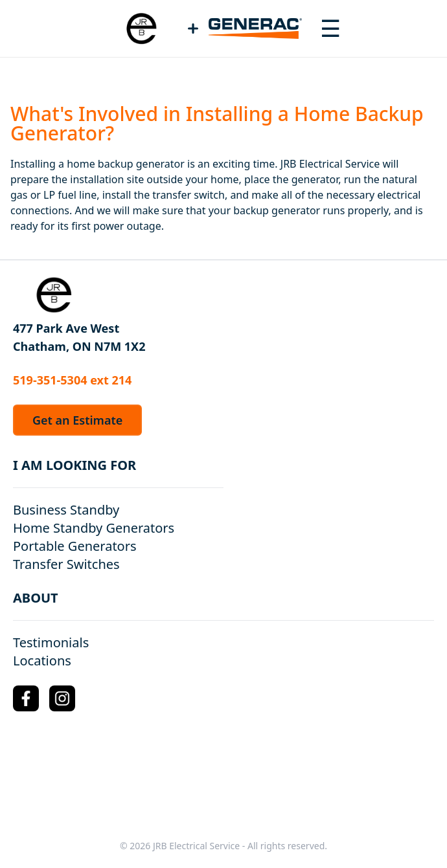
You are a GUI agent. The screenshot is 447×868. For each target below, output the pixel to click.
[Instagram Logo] (62, 698)
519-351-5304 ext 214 (72, 380)
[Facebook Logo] (26, 698)
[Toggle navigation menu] (330, 28)
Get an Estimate (77, 420)
